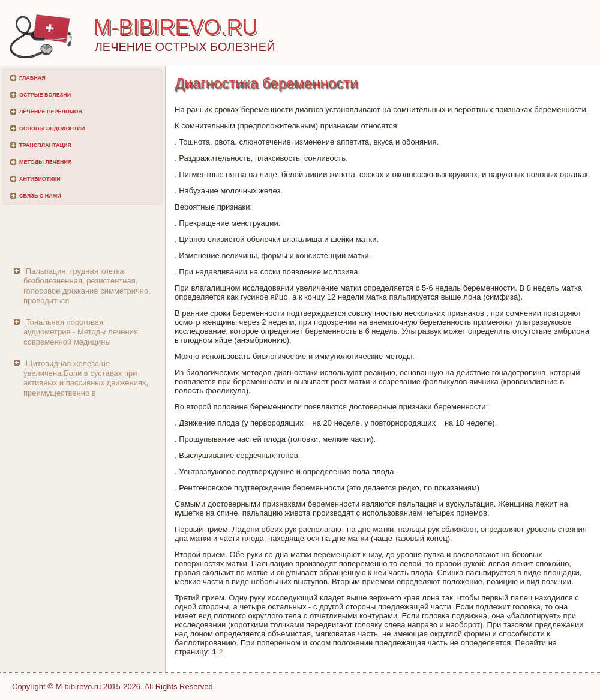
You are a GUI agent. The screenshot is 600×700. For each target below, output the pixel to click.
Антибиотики (40, 179)
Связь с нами (40, 196)
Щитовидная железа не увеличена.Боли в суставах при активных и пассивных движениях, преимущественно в (86, 378)
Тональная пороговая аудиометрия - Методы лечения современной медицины (81, 332)
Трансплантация (45, 145)
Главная (32, 78)
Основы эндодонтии (52, 128)
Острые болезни (45, 95)
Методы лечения (45, 162)
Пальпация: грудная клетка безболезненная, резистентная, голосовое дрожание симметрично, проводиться (87, 286)
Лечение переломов (51, 112)
